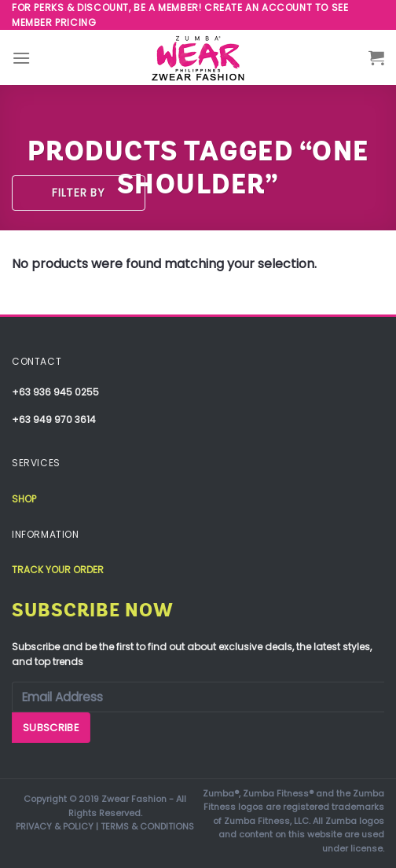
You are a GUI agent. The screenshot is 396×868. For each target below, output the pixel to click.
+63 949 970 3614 (54, 419)
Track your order (58, 570)
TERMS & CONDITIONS (147, 826)
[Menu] (21, 58)
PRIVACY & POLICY (55, 826)
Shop (24, 499)
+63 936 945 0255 (55, 392)
